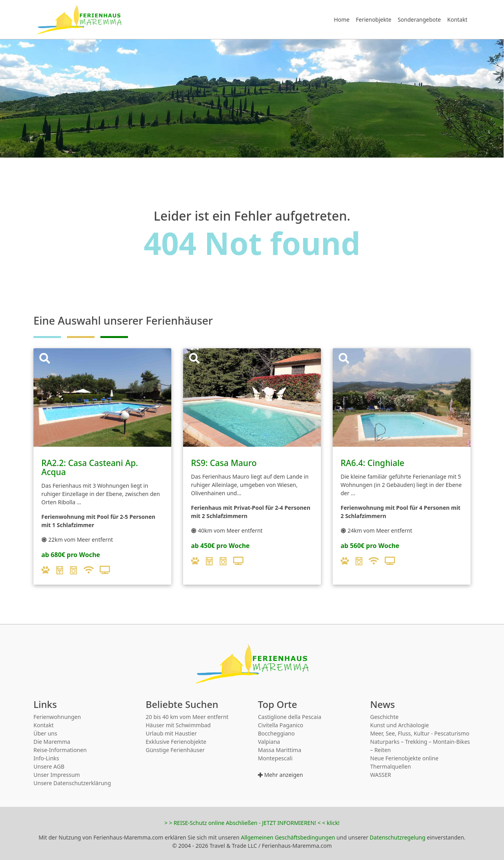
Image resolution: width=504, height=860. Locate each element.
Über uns (45, 733)
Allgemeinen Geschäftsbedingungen (288, 837)
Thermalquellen (391, 766)
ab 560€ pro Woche (370, 546)
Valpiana (269, 742)
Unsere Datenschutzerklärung (72, 783)
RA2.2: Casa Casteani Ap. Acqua (90, 467)
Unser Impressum (57, 775)
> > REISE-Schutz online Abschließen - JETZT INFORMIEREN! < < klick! (252, 823)
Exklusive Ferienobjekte (176, 742)
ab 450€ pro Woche (220, 546)
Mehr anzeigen (280, 775)
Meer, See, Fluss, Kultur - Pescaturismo (420, 733)
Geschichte (384, 717)
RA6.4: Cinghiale (372, 463)
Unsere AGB (49, 766)
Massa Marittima (280, 750)
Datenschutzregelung (397, 837)
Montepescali (275, 758)
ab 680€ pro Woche (71, 555)
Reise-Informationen (60, 750)
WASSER (381, 775)
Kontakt (457, 20)
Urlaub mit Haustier (171, 733)
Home (342, 20)
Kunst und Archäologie (399, 725)
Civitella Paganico (281, 725)
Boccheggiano (276, 733)
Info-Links (46, 758)
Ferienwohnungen (57, 717)
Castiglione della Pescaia (290, 717)
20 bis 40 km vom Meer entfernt (187, 717)
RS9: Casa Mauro (224, 463)
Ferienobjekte (374, 20)
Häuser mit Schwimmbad (178, 725)
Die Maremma (52, 742)
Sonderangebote (419, 20)
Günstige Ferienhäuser (175, 750)
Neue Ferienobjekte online (404, 758)
